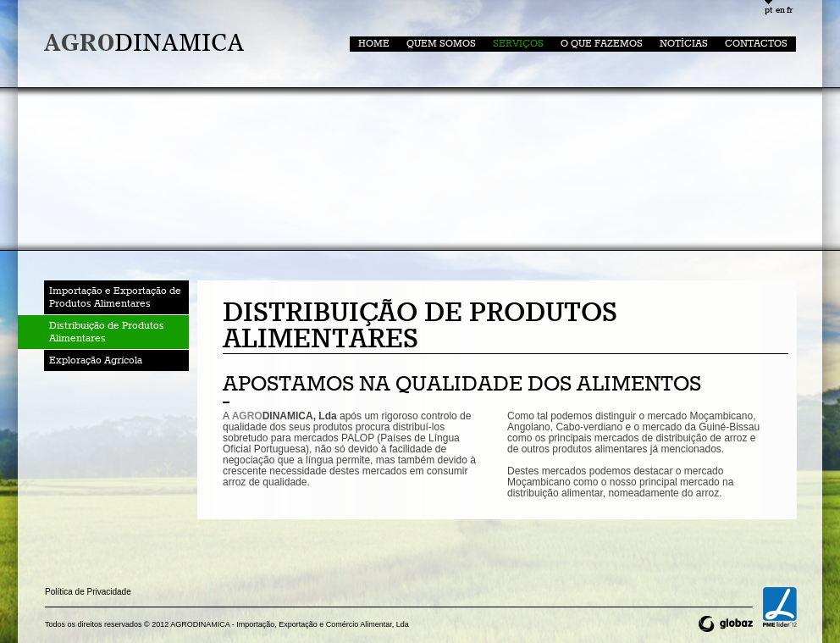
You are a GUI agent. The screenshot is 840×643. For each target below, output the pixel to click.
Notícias (684, 44)
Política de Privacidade (88, 592)
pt (768, 11)
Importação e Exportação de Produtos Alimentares (115, 297)
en (779, 11)
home (374, 44)
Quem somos (441, 44)
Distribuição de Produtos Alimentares (107, 332)
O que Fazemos (602, 44)
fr (790, 11)
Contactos (756, 44)
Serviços (518, 44)
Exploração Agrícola (96, 360)
